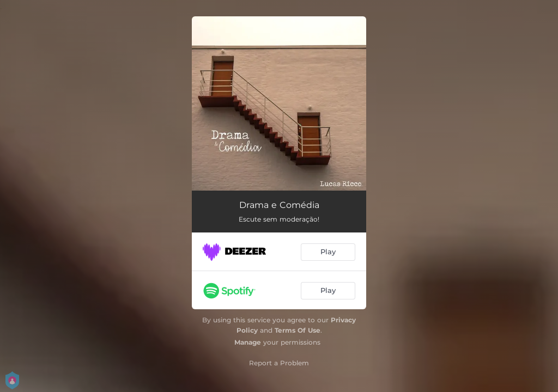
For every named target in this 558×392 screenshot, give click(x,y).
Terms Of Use (298, 330)
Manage (248, 342)
